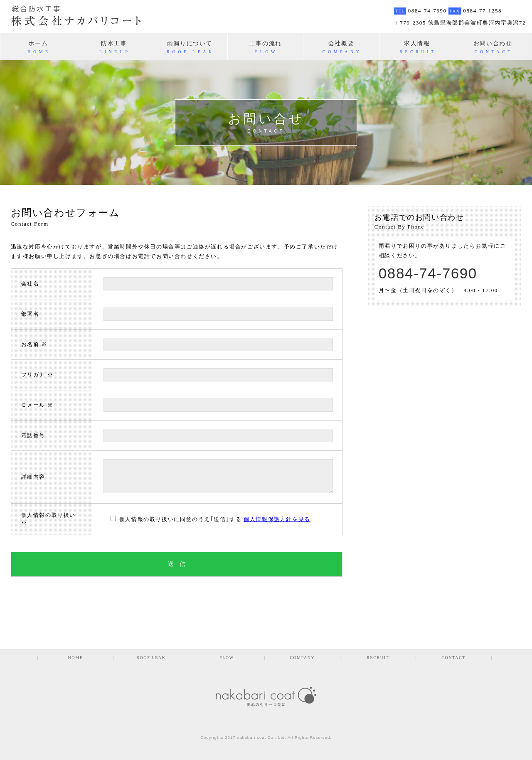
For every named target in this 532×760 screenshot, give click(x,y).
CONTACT (453, 658)
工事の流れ (265, 47)
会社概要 (341, 47)
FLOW (227, 658)
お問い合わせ (493, 47)
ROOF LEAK (151, 658)
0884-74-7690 (428, 273)
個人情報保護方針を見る (277, 519)
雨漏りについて (190, 47)
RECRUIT (378, 658)
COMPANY (302, 658)
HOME (76, 658)
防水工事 (114, 47)
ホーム (38, 47)
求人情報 (417, 47)
